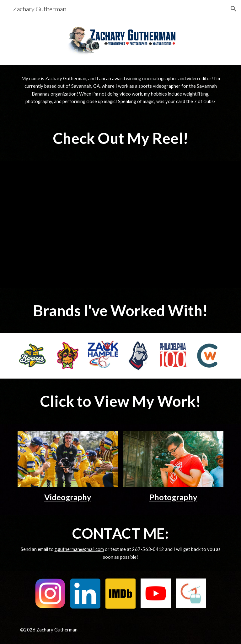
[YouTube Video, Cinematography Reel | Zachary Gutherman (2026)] (120, 224)
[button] (233, 9)
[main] (120, 90)
